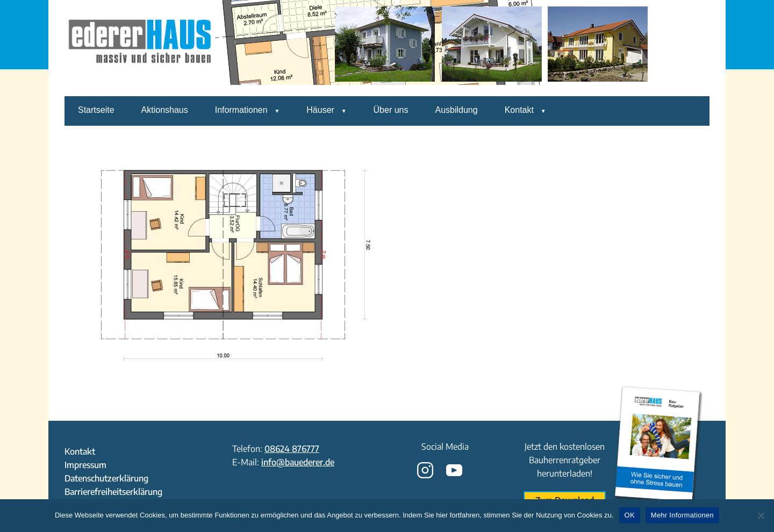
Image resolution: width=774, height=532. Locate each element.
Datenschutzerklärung (106, 478)
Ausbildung (456, 110)
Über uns (391, 110)
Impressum (85, 465)
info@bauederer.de (298, 462)
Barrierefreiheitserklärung (113, 492)
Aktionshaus (165, 110)
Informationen (241, 110)
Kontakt (519, 110)
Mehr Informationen (682, 515)
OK (630, 515)
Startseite (96, 110)
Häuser (320, 110)
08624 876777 (292, 449)
